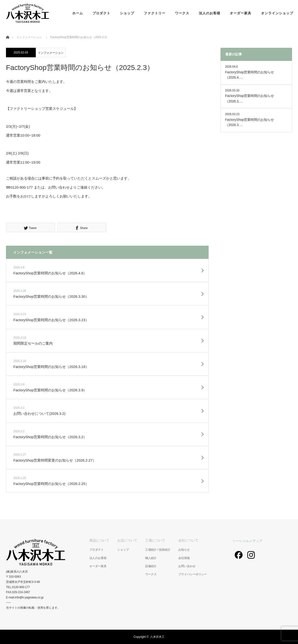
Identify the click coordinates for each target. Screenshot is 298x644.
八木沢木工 (157, 637)
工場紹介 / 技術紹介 (158, 550)
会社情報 (184, 558)
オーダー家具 (241, 13)
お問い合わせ (187, 566)
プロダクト (101, 13)
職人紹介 (151, 558)
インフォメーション (51, 53)
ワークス (182, 13)
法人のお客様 (210, 13)
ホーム (78, 13)
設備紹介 (151, 566)
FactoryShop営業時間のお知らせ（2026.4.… (249, 75)
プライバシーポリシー (193, 574)
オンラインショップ (277, 13)
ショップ (127, 13)
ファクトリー (154, 13)
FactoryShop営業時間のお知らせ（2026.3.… (249, 98)
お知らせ (184, 550)
